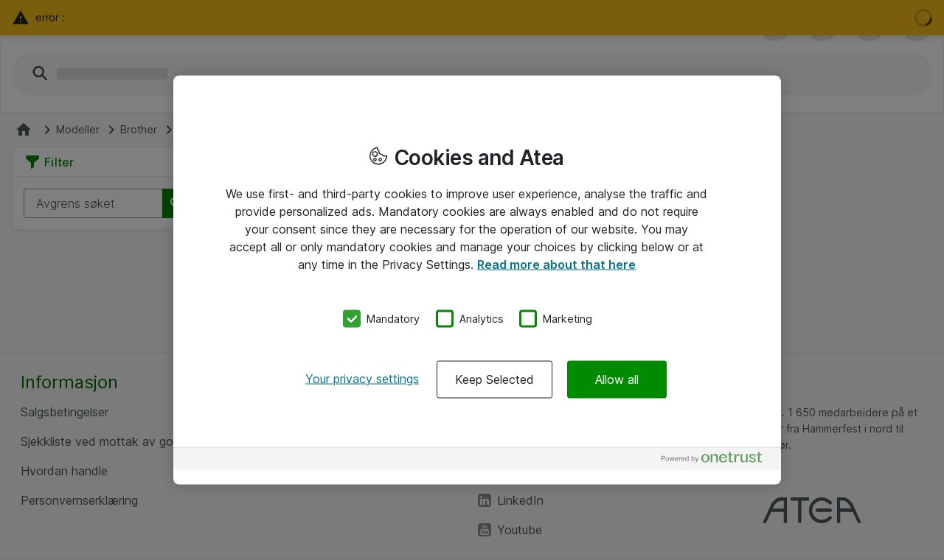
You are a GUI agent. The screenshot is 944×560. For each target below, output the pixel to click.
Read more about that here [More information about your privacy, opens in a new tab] (556, 265)
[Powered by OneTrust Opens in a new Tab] (718, 460)
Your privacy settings (362, 378)
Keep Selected (494, 379)
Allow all (617, 379)
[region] (477, 280)
